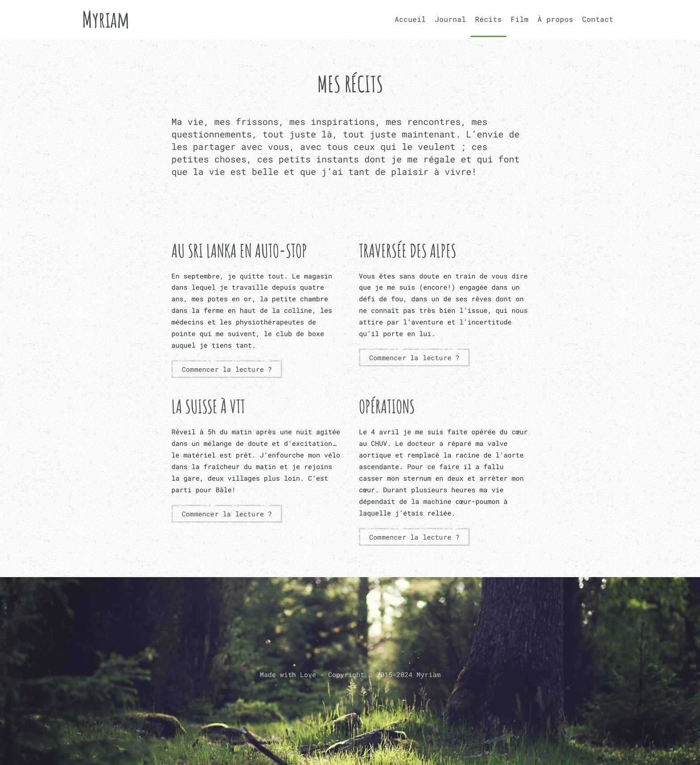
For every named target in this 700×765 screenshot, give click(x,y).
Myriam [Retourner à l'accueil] (106, 19)
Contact (598, 19)
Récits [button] (488, 19)
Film (520, 19)
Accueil (410, 19)
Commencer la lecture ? (227, 369)
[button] (350, 696)
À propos (555, 19)
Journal (450, 19)
